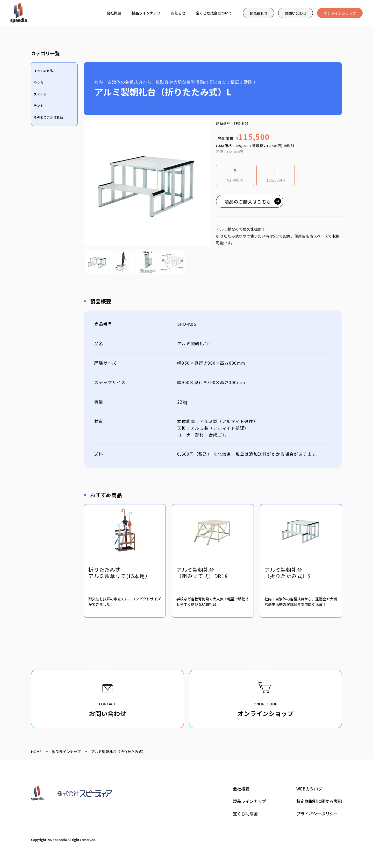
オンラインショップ (340, 13)
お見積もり (259, 13)
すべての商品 (43, 71)
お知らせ (178, 13)
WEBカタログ (309, 789)
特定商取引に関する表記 (319, 801)
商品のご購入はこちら (248, 202)
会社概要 (114, 13)
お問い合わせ (296, 13)
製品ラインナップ (146, 13)
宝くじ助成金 (245, 814)
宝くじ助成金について (214, 13)
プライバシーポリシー (317, 814)
